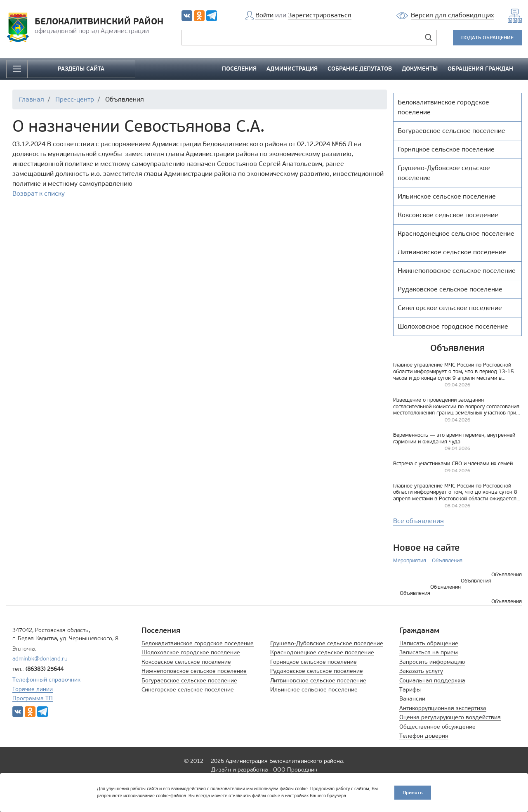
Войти (264, 15)
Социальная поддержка (432, 681)
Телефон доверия (424, 736)
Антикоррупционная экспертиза (443, 708)
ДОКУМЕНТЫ (420, 69)
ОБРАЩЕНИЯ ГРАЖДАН (480, 69)
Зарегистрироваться (320, 15)
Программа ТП (33, 698)
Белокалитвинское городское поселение (198, 643)
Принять (413, 792)
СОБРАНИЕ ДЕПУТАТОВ (360, 69)
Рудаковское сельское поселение (317, 671)
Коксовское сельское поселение (186, 662)
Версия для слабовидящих (453, 15)
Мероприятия (410, 560)
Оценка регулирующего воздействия (450, 717)
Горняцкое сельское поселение (313, 662)
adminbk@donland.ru (40, 659)
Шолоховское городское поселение (191, 652)
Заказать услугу (421, 671)
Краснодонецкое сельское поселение (322, 652)
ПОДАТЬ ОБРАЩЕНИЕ (487, 37)
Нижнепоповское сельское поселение (194, 671)
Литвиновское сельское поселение (318, 681)
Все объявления (418, 521)
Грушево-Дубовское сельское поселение (327, 643)
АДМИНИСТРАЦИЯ (292, 69)
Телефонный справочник (46, 680)
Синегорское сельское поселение (188, 690)
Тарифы (410, 690)
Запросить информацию (432, 662)
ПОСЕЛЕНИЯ (239, 69)
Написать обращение (429, 643)
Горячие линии (33, 689)
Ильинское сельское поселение (314, 690)
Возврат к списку (39, 193)
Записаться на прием (429, 652)
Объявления (447, 560)
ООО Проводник (295, 770)
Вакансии (412, 699)
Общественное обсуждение (437, 727)
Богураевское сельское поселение (189, 681)
